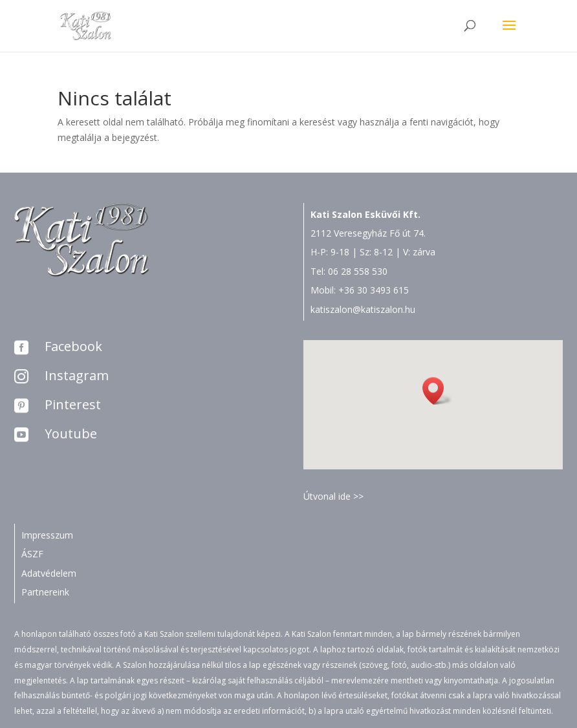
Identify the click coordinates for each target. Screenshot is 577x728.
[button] (437, 391)
